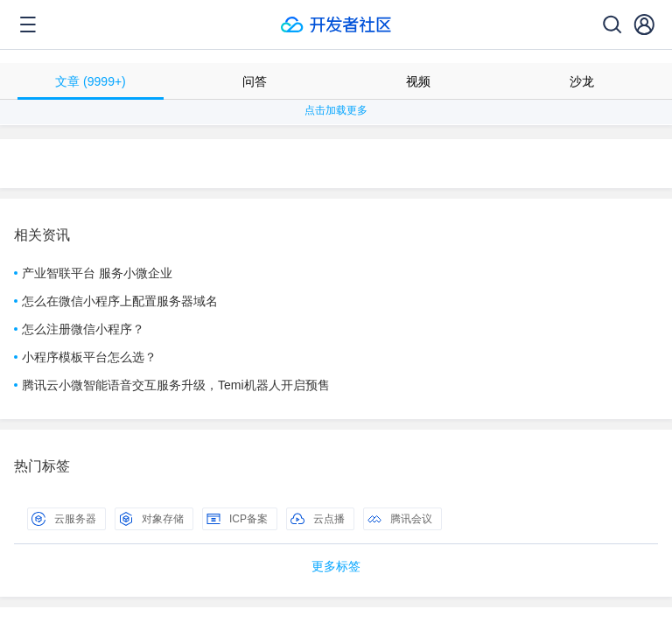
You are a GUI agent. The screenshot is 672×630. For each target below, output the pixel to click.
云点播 (318, 519)
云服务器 (64, 519)
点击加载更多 (336, 110)
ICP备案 (237, 519)
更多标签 (336, 566)
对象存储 (151, 519)
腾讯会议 (400, 519)
